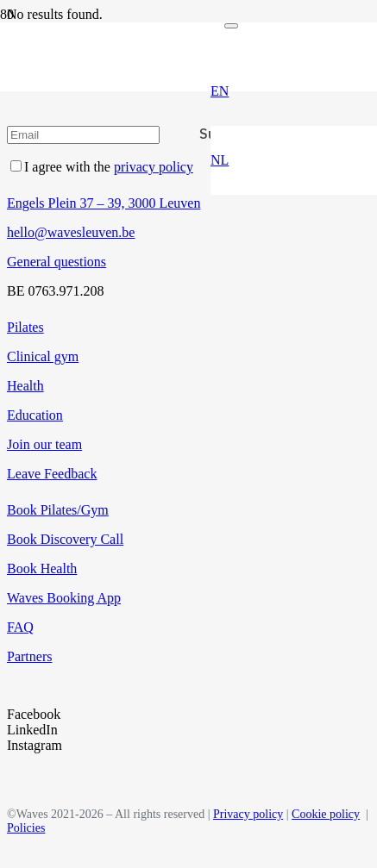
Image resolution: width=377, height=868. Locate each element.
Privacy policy (248, 814)
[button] (220, 91)
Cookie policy (326, 814)
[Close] (231, 26)
